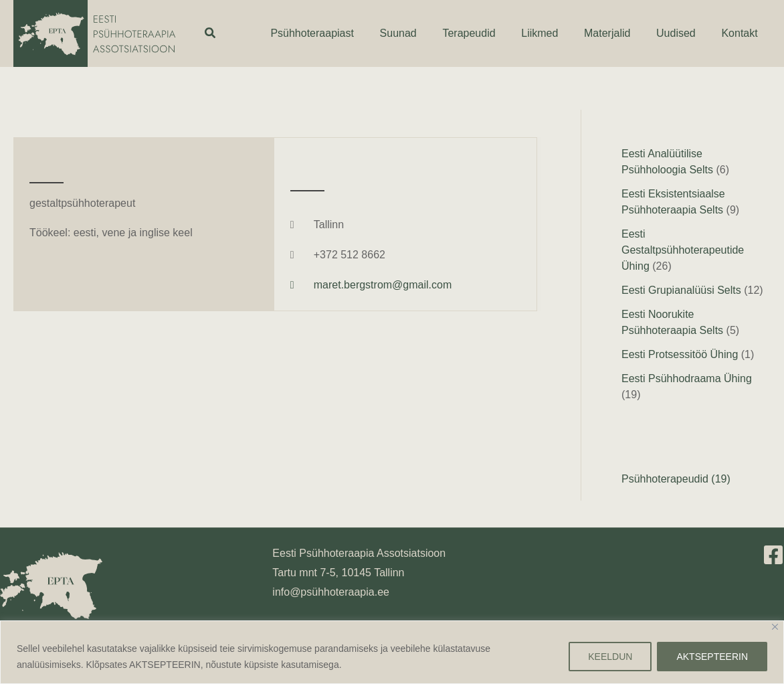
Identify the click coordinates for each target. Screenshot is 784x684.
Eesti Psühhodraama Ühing (687, 378)
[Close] (775, 627)
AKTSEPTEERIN (712, 657)
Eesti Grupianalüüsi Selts (681, 290)
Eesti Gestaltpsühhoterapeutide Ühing (683, 250)
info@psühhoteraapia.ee (331, 592)
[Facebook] (773, 555)
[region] (392, 652)
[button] (211, 33)
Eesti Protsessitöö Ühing (680, 354)
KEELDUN (610, 657)
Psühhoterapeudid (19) (676, 479)
